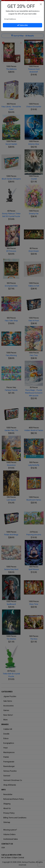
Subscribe (23, 25)
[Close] (41, 4)
